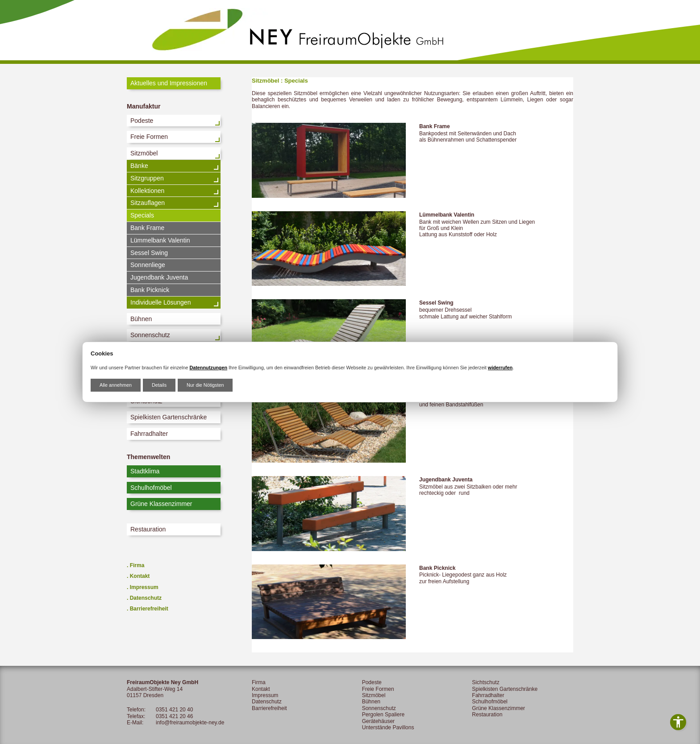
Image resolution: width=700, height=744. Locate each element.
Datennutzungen (208, 368)
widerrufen (500, 368)
